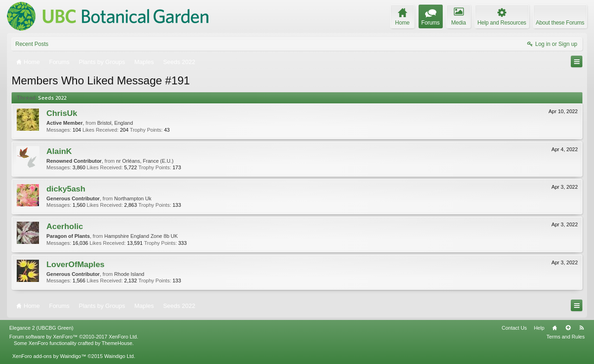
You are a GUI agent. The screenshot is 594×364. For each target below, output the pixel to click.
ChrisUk (62, 113)
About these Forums (560, 23)
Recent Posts (32, 44)
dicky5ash (66, 189)
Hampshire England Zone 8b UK (141, 236)
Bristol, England (115, 123)
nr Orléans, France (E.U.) (145, 161)
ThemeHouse (117, 343)
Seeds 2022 (52, 98)
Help (539, 328)
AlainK (59, 151)
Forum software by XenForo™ (74, 337)
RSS (581, 328)
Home (555, 328)
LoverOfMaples (75, 264)
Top (568, 328)
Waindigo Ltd (119, 356)
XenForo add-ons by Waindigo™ (49, 356)
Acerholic (65, 226)
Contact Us (514, 328)
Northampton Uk (133, 198)
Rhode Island (129, 274)
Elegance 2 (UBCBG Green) (41, 328)
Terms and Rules (565, 337)
